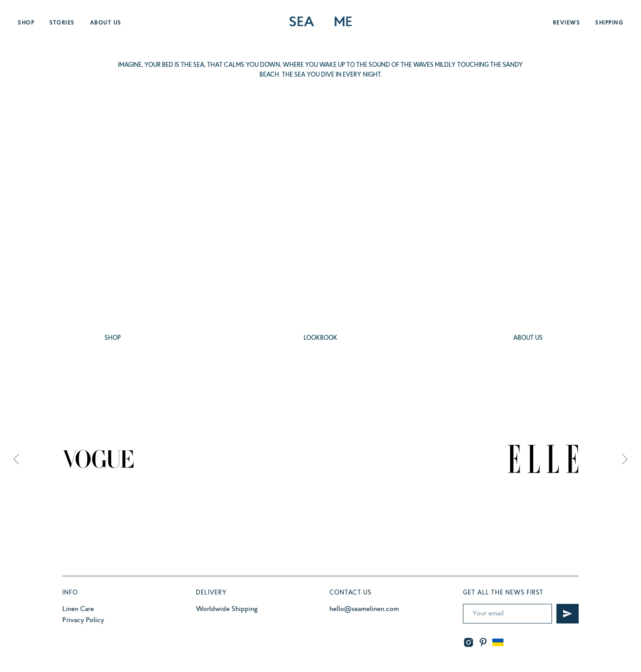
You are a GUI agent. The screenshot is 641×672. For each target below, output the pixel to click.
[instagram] (469, 642)
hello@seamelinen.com (364, 609)
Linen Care (78, 609)
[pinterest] (483, 642)
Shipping (609, 23)
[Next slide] (625, 459)
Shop (26, 23)
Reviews (567, 23)
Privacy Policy (83, 620)
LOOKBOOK (320, 338)
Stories (62, 23)
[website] (498, 642)
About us (106, 23)
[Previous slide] (16, 459)
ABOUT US (528, 338)
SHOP (113, 338)
